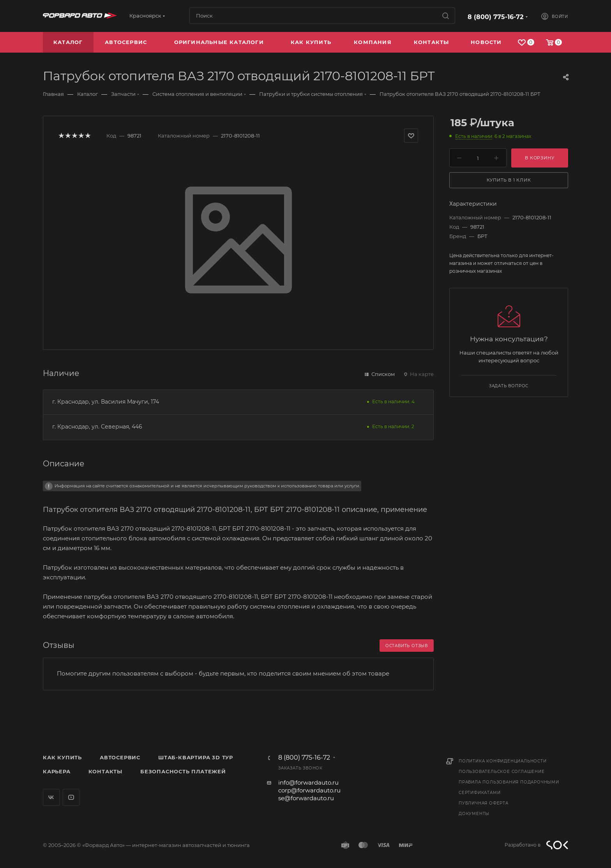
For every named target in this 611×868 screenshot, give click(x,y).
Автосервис (120, 757)
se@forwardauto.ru (306, 798)
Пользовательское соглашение (502, 772)
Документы (474, 814)
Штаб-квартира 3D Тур (196, 757)
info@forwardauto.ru (308, 782)
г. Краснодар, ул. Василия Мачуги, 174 (106, 402)
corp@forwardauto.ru (309, 790)
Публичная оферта (484, 803)
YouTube (71, 797)
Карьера (57, 771)
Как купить (62, 757)
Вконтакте (51, 797)
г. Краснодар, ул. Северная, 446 (97, 427)
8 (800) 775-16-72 (495, 17)
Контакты (105, 771)
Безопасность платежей (183, 771)
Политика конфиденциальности (503, 761)
